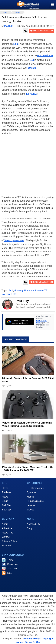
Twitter (11, 560)
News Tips (7, 533)
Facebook (13, 564)
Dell (32, 60)
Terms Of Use (33, 642)
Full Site (6, 505)
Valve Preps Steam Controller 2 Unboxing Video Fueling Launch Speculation (27, 424)
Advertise (7, 528)
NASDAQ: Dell (9, 294)
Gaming (19, 291)
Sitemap (6, 510)
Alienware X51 (41, 291)
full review (31, 94)
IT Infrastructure (35, 501)
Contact (6, 537)
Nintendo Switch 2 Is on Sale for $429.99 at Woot (28, 380)
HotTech (6, 546)
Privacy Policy (9, 541)
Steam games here (14, 240)
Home (5, 488)
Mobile (30, 497)
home (5, 12)
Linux (16, 44)
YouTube (12, 569)
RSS (10, 573)
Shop (30, 528)
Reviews (6, 492)
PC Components (36, 488)
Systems (31, 492)
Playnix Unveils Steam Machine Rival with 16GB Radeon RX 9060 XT (27, 469)
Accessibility (33, 524)
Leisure (31, 505)
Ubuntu (32, 68)
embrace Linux (45, 55)
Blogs (5, 501)
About (5, 524)
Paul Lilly (22, 301)
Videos (31, 510)
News (18, 12)
